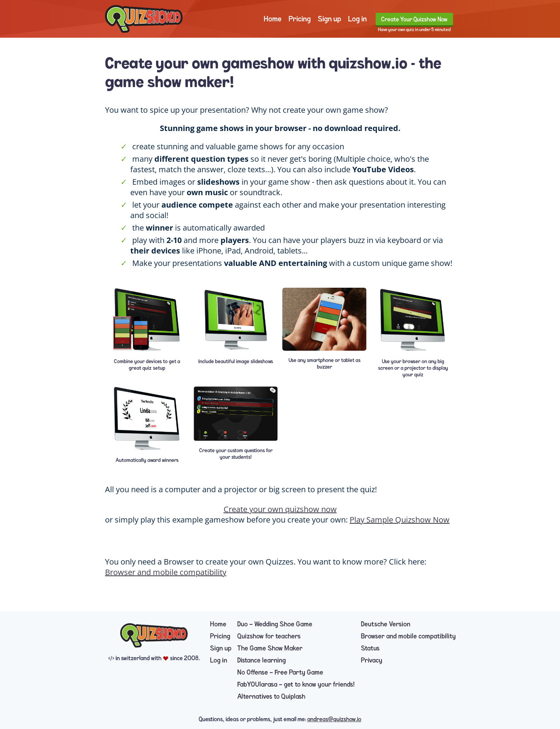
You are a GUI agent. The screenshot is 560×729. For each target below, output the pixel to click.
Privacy (372, 660)
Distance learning (262, 660)
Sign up (329, 19)
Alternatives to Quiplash (271, 697)
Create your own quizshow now (280, 509)
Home (273, 19)
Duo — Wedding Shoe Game (275, 624)
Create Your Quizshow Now (414, 19)
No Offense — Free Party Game (280, 672)
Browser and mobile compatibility (166, 572)
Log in (357, 19)
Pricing (300, 19)
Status (370, 648)
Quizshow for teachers (269, 636)
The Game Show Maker (270, 648)
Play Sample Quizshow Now (400, 520)
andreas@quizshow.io (334, 719)
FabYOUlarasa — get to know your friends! (296, 684)
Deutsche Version (386, 624)
